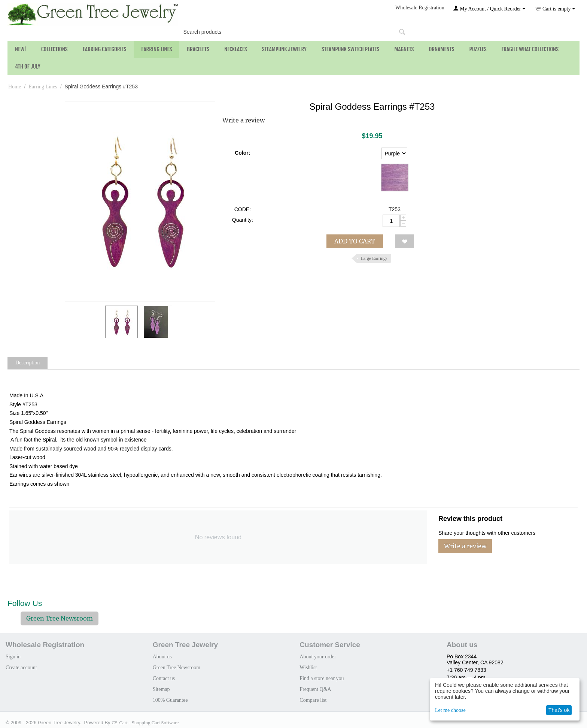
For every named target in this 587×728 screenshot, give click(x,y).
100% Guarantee (170, 700)
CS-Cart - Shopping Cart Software (145, 723)
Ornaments (441, 49)
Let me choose (450, 710)
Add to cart (355, 241)
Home (15, 87)
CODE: (243, 209)
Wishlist (308, 668)
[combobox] (293, 32)
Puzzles (478, 49)
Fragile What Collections (530, 49)
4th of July (28, 66)
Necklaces (236, 49)
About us (162, 657)
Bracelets (198, 49)
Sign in (13, 657)
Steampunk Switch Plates (350, 49)
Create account (21, 668)
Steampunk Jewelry (284, 49)
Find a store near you (322, 678)
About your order (318, 657)
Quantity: (243, 220)
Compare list (313, 700)
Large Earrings (374, 258)
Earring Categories (105, 49)
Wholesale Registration (420, 8)
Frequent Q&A (315, 689)
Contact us (164, 678)
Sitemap (161, 689)
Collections (54, 49)
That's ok (559, 710)
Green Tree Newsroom (60, 618)
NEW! (21, 49)
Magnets (404, 49)
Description (28, 363)
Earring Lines (156, 49)
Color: (242, 153)
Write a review (244, 120)
